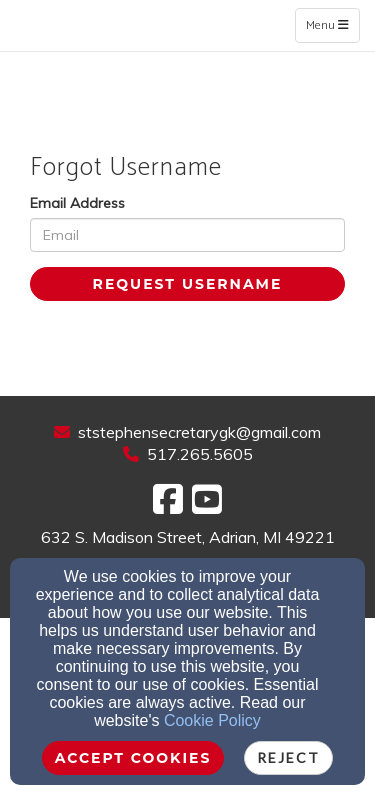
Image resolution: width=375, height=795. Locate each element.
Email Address (77, 203)
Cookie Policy (212, 720)
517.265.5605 (200, 454)
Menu (332, 25)
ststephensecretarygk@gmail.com (199, 432)
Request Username (188, 284)
